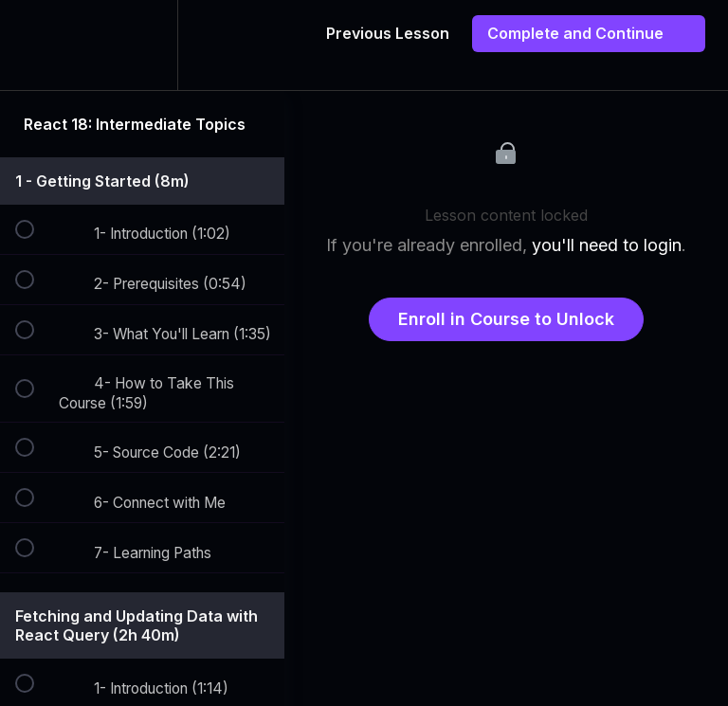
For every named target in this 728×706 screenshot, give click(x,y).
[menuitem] (142, 45)
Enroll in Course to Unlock (506, 319)
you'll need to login (607, 245)
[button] (35, 45)
